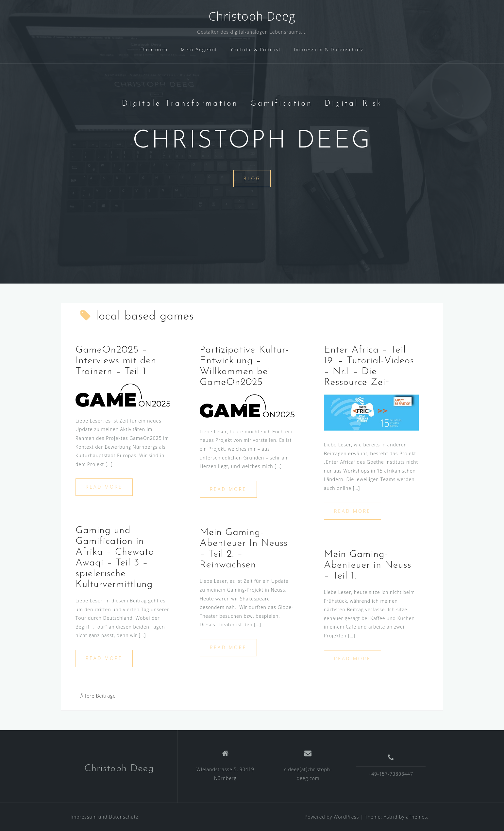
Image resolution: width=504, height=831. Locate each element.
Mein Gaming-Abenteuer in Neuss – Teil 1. (368, 565)
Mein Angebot (199, 50)
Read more (104, 487)
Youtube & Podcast (256, 50)
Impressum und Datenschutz (104, 817)
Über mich (154, 50)
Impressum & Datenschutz (329, 50)
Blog (252, 178)
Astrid (391, 817)
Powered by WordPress (332, 817)
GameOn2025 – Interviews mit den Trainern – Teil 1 (116, 361)
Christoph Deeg (252, 16)
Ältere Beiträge (98, 696)
